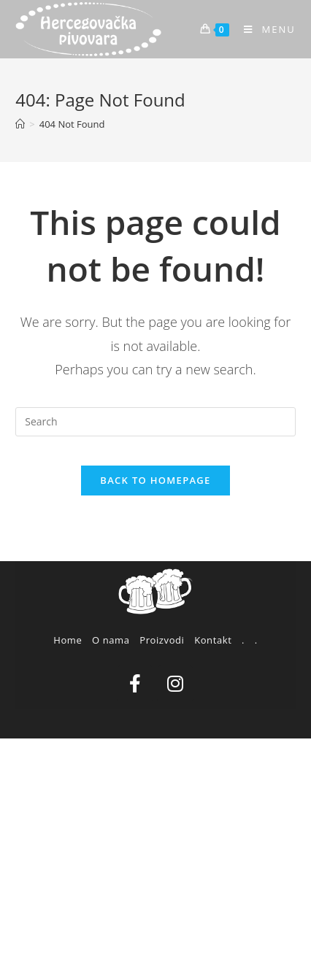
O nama (111, 640)
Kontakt (213, 640)
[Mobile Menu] (264, 29)
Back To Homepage (155, 480)
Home (68, 640)
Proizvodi (162, 640)
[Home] (20, 124)
